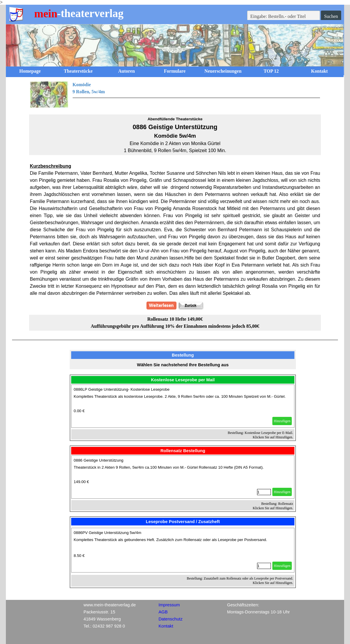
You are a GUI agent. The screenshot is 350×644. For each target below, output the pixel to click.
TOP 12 (271, 71)
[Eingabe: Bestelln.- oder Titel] (284, 16)
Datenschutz (170, 619)
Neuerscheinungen (223, 71)
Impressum (169, 605)
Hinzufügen (282, 421)
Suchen (331, 16)
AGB (163, 612)
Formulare (175, 71)
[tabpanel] (175, 94)
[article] (183, 406)
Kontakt (320, 71)
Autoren (127, 71)
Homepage (30, 71)
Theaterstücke (78, 71)
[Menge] (264, 492)
